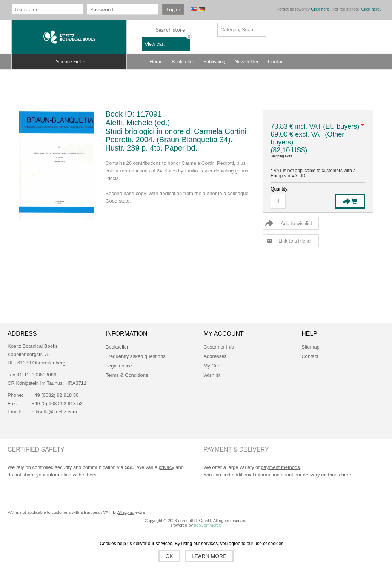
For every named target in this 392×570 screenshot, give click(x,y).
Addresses (215, 356)
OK (169, 556)
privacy (167, 467)
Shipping (277, 156)
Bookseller (117, 347)
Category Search (239, 30)
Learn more (209, 556)
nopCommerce (208, 525)
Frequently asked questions (136, 356)
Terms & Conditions (127, 375)
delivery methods (321, 475)
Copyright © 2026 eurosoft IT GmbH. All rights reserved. (196, 521)
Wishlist (212, 375)
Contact (310, 356)
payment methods (280, 467)
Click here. (321, 9)
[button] (69, 61)
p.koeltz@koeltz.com (54, 412)
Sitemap (311, 347)
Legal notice (119, 366)
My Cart (212, 366)
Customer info (219, 347)
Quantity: (280, 189)
